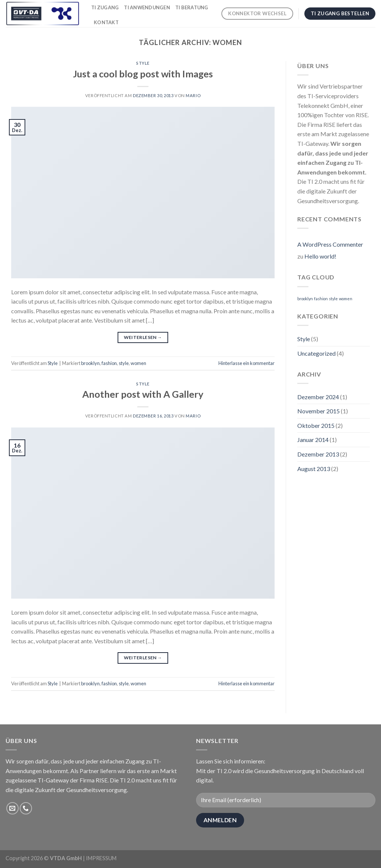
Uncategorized (316, 353)
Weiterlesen (143, 337)
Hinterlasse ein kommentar (246, 363)
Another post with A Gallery (143, 394)
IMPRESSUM (101, 858)
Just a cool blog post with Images (143, 74)
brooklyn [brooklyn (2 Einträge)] (305, 299)
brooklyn (90, 363)
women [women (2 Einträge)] (346, 299)
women (138, 363)
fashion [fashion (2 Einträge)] (321, 299)
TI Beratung (192, 7)
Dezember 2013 (318, 454)
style (124, 363)
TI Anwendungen (147, 7)
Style (143, 63)
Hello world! (320, 256)
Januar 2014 (313, 440)
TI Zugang (105, 7)
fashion (109, 363)
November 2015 (318, 411)
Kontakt (106, 22)
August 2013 (314, 469)
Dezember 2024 (318, 397)
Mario (193, 95)
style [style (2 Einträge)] (333, 299)
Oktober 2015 (316, 425)
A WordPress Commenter (330, 244)
